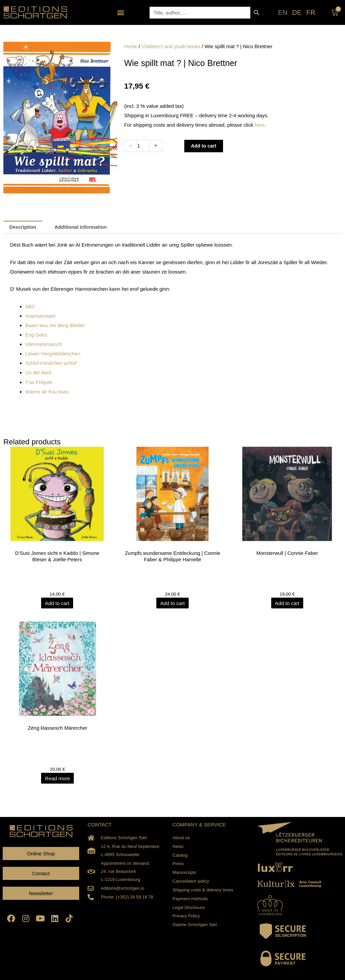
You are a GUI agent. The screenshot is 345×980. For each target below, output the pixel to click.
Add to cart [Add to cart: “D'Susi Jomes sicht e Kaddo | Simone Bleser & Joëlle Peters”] (57, 603)
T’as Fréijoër (39, 382)
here (260, 125)
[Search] (256, 13)
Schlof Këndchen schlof (52, 363)
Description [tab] (23, 227)
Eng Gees (37, 335)
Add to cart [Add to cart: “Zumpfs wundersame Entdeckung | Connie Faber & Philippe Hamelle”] (173, 603)
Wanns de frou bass (48, 391)
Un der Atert (39, 372)
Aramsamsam (41, 316)
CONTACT (100, 824)
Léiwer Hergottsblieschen (54, 354)
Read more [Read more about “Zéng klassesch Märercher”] (58, 778)
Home (131, 46)
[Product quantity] (143, 146)
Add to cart (205, 146)
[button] (121, 13)
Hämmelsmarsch (44, 344)
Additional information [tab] (83, 227)
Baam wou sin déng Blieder (56, 326)
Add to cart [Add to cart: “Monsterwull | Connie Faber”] (288, 603)
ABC (30, 307)
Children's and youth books (172, 46)
